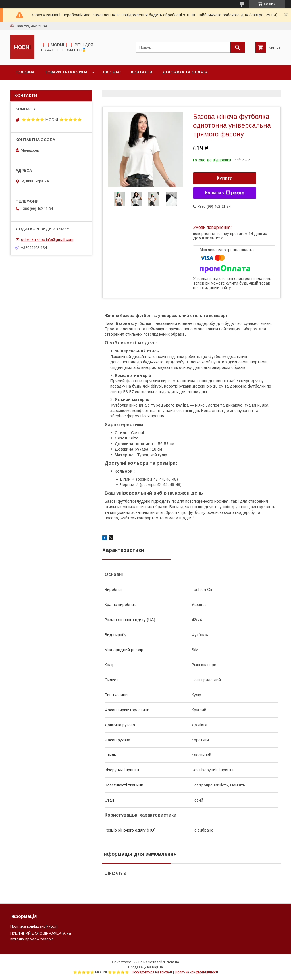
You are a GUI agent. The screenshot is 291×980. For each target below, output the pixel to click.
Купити (225, 178)
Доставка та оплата (185, 72)
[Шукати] (238, 47)
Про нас (112, 72)
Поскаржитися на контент (152, 972)
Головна (25, 72)
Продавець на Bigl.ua (145, 967)
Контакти (142, 72)
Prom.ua (172, 962)
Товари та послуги (66, 72)
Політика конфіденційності (34, 926)
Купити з (225, 193)
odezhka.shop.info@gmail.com (47, 240)
